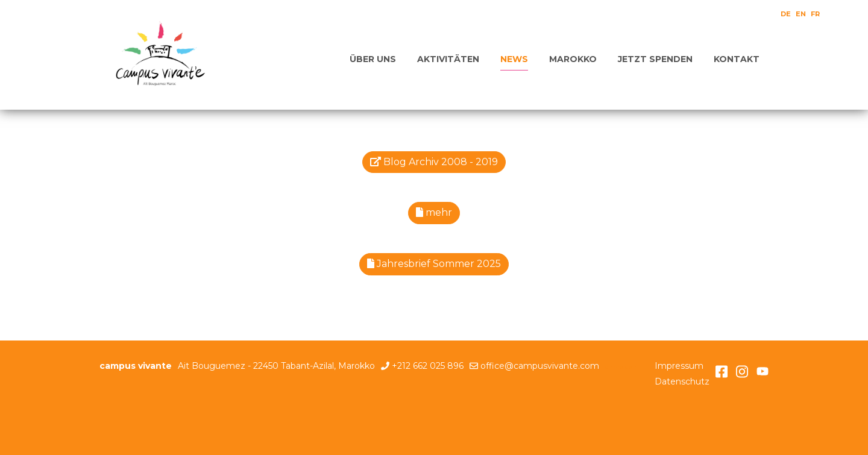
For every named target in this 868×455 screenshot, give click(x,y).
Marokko (573, 59)
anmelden (621, 367)
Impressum (679, 366)
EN (801, 14)
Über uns (373, 59)
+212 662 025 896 (428, 366)
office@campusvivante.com (540, 366)
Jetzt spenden (655, 59)
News (514, 59)
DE (786, 14)
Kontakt (737, 59)
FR (815, 14)
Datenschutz (682, 381)
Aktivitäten (448, 59)
